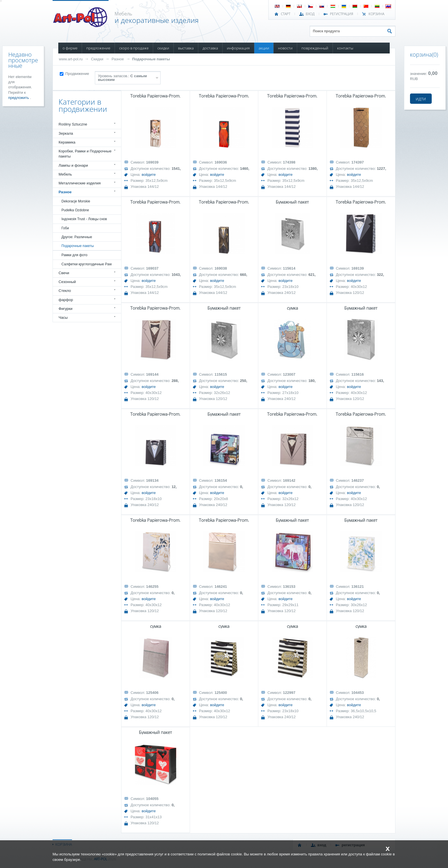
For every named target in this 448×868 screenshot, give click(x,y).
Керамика (67, 142)
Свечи (64, 273)
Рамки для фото (74, 255)
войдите (149, 175)
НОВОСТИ (285, 48)
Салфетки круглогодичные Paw (87, 264)
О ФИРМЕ (70, 48)
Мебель (65, 174)
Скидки (97, 59)
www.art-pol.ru (71, 59)
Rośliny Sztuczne (73, 124)
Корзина (376, 14)
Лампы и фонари (73, 165)
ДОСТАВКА (210, 48)
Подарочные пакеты (151, 59)
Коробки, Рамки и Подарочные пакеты (85, 154)
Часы (63, 317)
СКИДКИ (163, 48)
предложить (19, 98)
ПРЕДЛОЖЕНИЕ (98, 48)
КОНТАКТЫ (345, 48)
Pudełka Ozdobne (75, 210)
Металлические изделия (80, 183)
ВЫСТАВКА (186, 48)
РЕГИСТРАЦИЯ (342, 14)
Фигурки (66, 309)
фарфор (66, 300)
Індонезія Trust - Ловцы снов (84, 219)
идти (421, 99)
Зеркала (66, 133)
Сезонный (67, 282)
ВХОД (310, 14)
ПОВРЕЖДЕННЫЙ (315, 48)
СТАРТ (286, 14)
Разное (118, 59)
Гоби (65, 228)
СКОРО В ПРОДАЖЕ (134, 48)
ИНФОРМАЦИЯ (238, 48)
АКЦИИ (264, 48)
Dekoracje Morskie (76, 201)
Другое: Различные (77, 237)
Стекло (65, 291)
